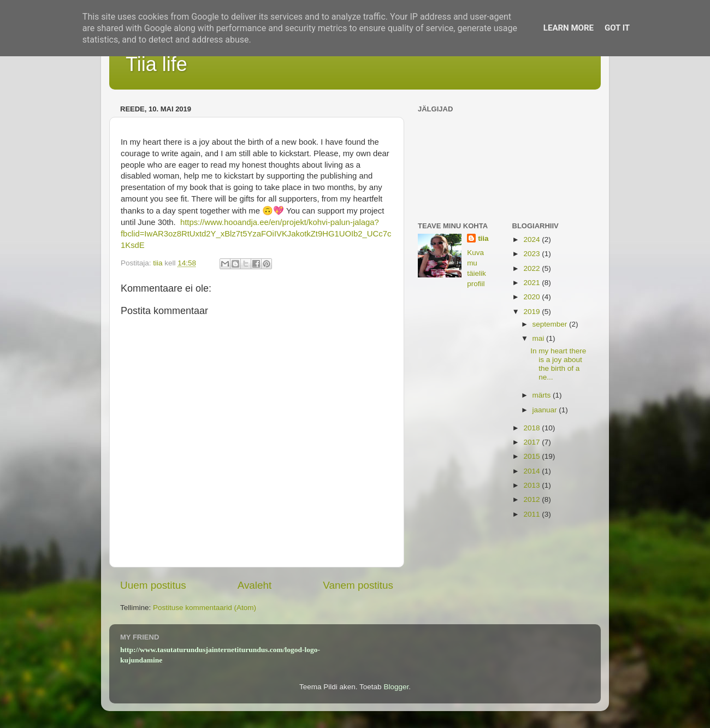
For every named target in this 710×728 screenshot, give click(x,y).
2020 (532, 297)
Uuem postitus (153, 585)
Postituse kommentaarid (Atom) (205, 608)
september (551, 324)
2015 (532, 456)
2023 (532, 254)
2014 (532, 471)
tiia (483, 238)
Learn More (569, 28)
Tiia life (156, 64)
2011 (532, 514)
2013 (532, 485)
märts (543, 395)
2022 (532, 268)
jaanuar (546, 410)
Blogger (396, 687)
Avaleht (255, 585)
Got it (617, 28)
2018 (532, 428)
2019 (532, 312)
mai (540, 338)
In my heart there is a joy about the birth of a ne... (558, 364)
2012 (532, 499)
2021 (532, 283)
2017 (532, 442)
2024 (532, 239)
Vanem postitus (358, 585)
